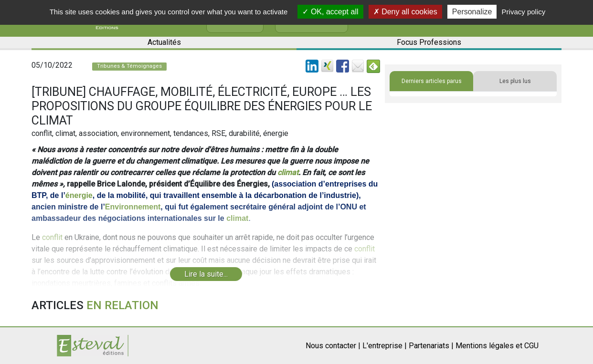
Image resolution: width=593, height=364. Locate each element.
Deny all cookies (405, 12)
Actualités (164, 42)
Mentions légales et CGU (497, 346)
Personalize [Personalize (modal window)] (472, 12)
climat (288, 172)
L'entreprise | (385, 346)
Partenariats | (431, 346)
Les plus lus (515, 81)
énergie (79, 195)
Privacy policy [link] (524, 12)
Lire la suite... (206, 274)
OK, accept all (330, 12)
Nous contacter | (333, 346)
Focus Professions (429, 42)
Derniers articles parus (432, 81)
